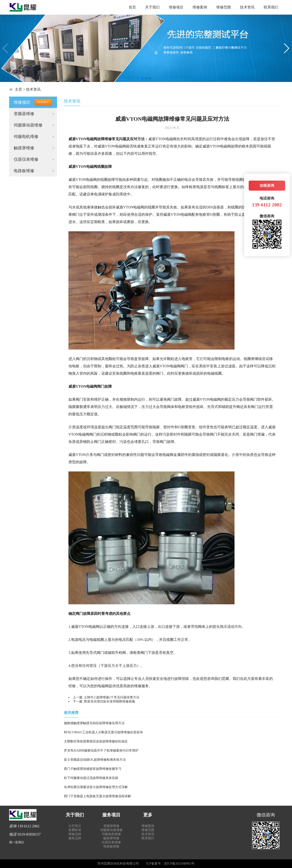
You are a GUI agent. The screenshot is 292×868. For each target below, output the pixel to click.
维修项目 (176, 7)
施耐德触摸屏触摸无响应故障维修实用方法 (94, 723)
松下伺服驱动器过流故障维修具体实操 (91, 778)
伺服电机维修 (26, 137)
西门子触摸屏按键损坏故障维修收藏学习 (93, 769)
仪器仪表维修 (26, 159)
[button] (142, 78)
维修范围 (224, 7)
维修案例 (200, 7)
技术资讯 (247, 7)
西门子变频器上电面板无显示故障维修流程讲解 (97, 796)
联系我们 (271, 7)
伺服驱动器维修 (28, 125)
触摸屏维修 (24, 148)
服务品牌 (75, 838)
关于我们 (152, 7)
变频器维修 (24, 114)
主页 (18, 89)
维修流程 (75, 834)
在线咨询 (267, 185)
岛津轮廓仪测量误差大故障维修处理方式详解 (96, 787)
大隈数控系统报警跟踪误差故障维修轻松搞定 (96, 741)
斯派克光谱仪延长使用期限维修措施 (109, 701)
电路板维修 (24, 171)
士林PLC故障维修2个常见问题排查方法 (112, 697)
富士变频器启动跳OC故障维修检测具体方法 (95, 760)
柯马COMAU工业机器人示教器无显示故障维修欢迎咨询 (103, 732)
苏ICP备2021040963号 (179, 864)
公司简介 (75, 826)
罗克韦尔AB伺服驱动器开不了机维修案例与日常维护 (101, 751)
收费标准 (75, 830)
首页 (132, 7)
